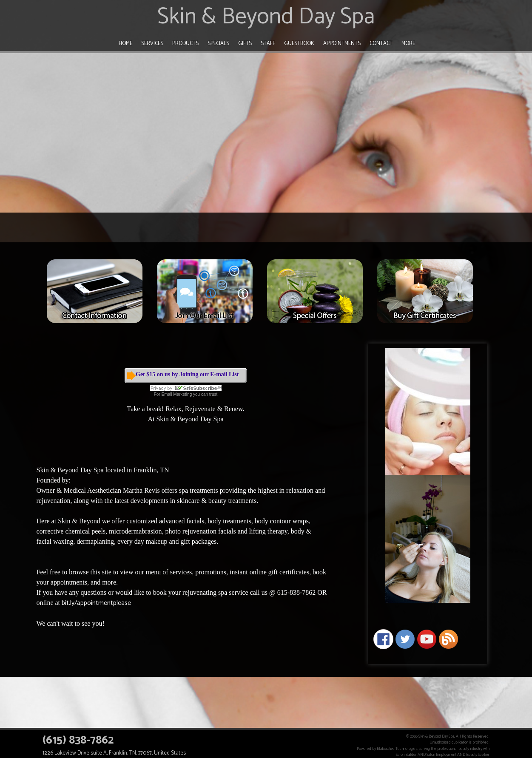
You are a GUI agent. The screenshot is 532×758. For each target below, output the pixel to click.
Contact (381, 44)
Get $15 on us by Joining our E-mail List (187, 374)
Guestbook (299, 44)
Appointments (342, 44)
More (408, 44)
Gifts (245, 44)
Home (125, 44)
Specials (218, 44)
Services (152, 44)
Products (185, 44)
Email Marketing (177, 394)
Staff (268, 44)
